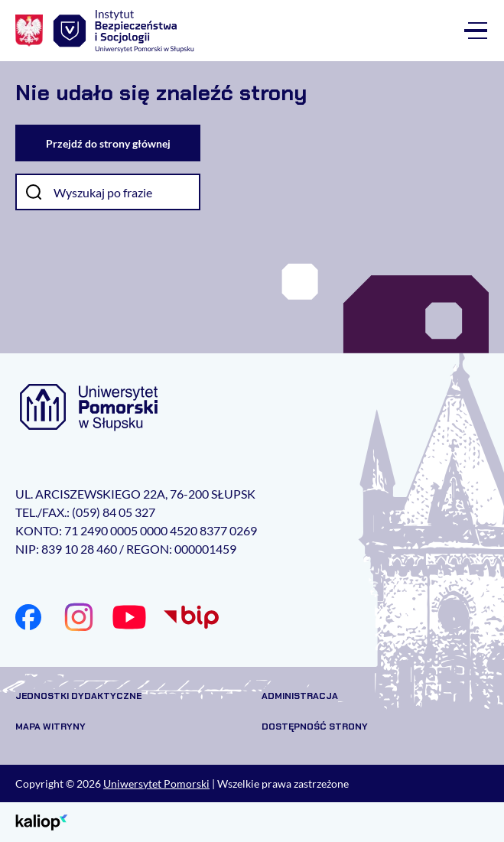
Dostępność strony (315, 727)
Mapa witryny (50, 727)
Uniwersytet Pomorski (156, 783)
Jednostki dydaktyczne (78, 696)
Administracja (300, 696)
